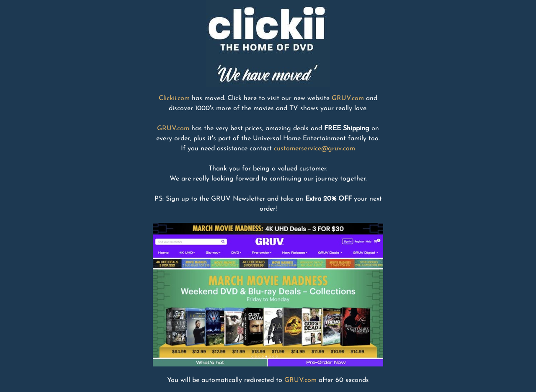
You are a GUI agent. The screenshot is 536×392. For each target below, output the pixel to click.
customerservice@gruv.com (314, 149)
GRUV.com (348, 98)
